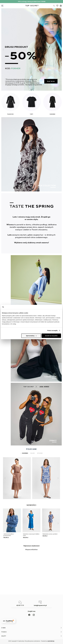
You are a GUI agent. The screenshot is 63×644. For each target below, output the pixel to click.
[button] (3, 50)
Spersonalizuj (31, 336)
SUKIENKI (25, 453)
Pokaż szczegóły (52, 330)
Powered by (48, 641)
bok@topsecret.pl (40, 605)
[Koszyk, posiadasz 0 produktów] (61, 6)
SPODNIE (40, 453)
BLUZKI (33, 453)
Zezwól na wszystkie (51, 336)
